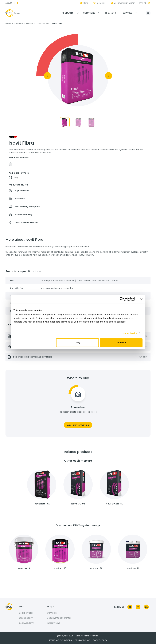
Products (68, 13)
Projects (110, 13)
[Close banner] (141, 299)
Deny (78, 343)
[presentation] (78, 357)
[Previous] (47, 76)
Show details (130, 333)
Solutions (89, 13)
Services (127, 13)
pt (141, 3)
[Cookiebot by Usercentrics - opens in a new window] (122, 299)
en (149, 3)
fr (145, 3)
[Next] (109, 76)
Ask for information (78, 425)
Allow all (121, 343)
